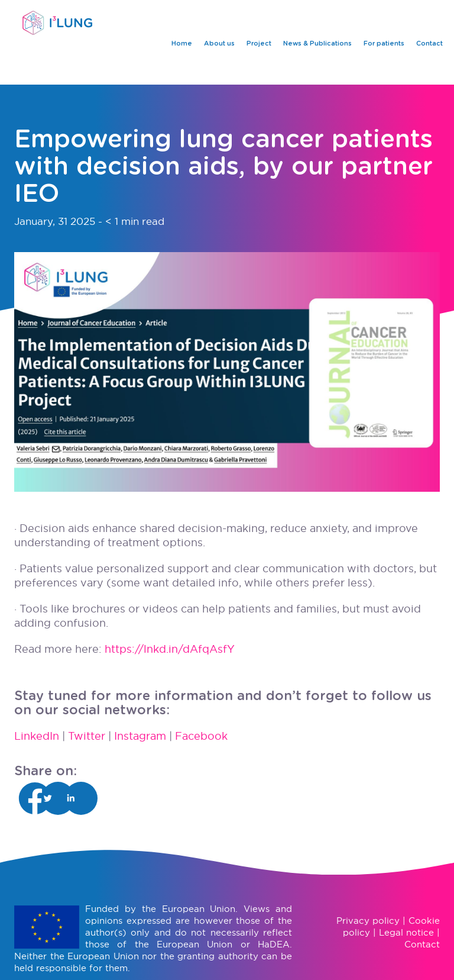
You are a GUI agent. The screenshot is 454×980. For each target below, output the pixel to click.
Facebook (201, 736)
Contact (429, 43)
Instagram (140, 736)
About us (219, 43)
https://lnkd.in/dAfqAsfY (170, 649)
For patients (384, 43)
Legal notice (406, 932)
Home (182, 43)
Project (259, 43)
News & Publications (317, 43)
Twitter (87, 736)
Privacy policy (368, 921)
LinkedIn (37, 736)
